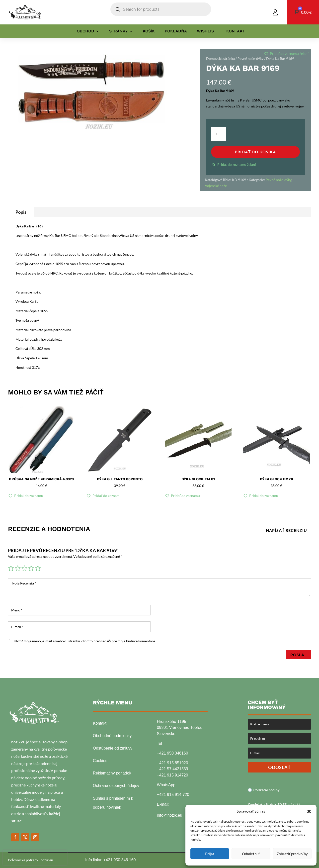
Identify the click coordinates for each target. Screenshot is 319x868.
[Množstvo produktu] (219, 134)
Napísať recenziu (286, 530)
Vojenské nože (216, 186)
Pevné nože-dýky (250, 58)
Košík (149, 31)
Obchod (85, 31)
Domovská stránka (220, 58)
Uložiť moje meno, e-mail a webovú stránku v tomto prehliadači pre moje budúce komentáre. (85, 641)
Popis (21, 212)
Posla (299, 655)
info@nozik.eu (170, 815)
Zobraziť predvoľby (292, 854)
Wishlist (207, 31)
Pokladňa (176, 31)
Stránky (119, 31)
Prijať (210, 854)
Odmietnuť (251, 854)
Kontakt (236, 31)
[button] (309, 811)
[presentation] (35, 858)
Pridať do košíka (255, 152)
